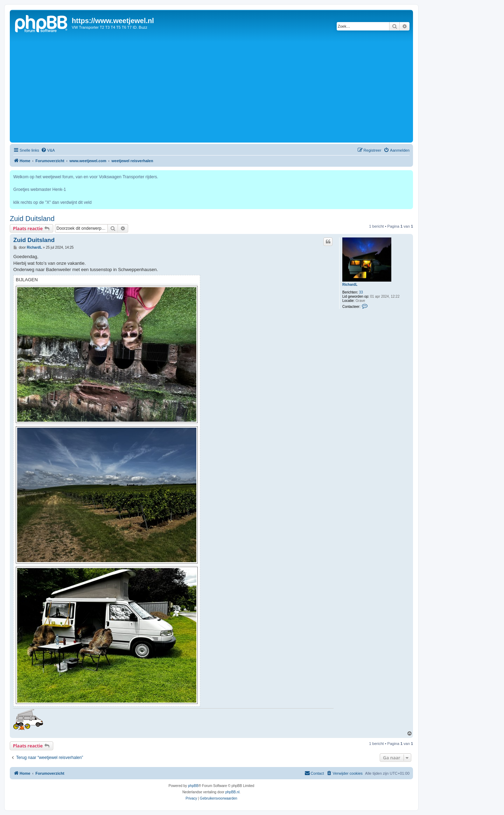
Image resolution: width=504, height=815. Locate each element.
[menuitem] (48, 150)
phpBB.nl (233, 792)
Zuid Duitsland (32, 219)
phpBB (193, 786)
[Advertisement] (211, 88)
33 (361, 292)
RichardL (350, 285)
